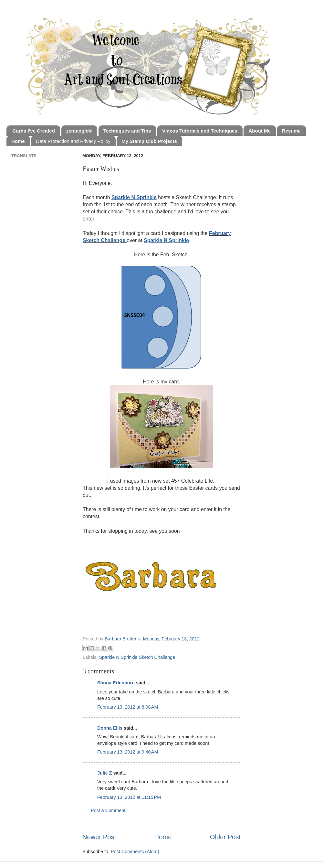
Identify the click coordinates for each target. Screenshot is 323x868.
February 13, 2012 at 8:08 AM (128, 707)
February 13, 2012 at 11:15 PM (129, 797)
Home (163, 837)
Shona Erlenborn (116, 683)
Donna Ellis (110, 728)
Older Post (225, 837)
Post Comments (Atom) (135, 852)
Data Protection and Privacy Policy (73, 141)
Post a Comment (108, 810)
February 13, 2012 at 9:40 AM (128, 752)
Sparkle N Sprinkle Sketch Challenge (137, 657)
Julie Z (105, 773)
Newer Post (99, 837)
